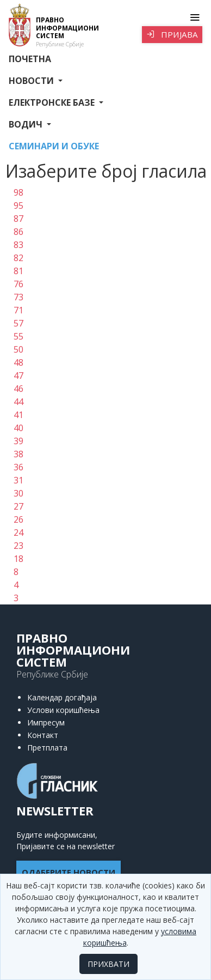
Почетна (30, 59)
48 (18, 362)
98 (18, 192)
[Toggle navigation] (194, 17)
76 (18, 284)
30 (18, 493)
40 (18, 428)
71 (18, 310)
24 (18, 533)
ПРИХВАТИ (108, 964)
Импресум (46, 722)
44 (18, 402)
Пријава (172, 34)
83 (18, 245)
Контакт (43, 735)
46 (18, 389)
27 (18, 506)
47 (18, 376)
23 (18, 546)
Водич (27, 124)
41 (18, 415)
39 (18, 441)
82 (18, 258)
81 (18, 271)
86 (18, 232)
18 (18, 559)
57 (18, 323)
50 (18, 349)
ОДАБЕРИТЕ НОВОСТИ (69, 872)
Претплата (47, 748)
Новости (32, 81)
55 (18, 336)
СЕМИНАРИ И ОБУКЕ (54, 146)
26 (18, 519)
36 (18, 467)
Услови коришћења (63, 710)
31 (18, 480)
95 (18, 205)
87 (18, 219)
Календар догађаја (62, 697)
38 (18, 454)
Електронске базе (53, 102)
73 (18, 297)
